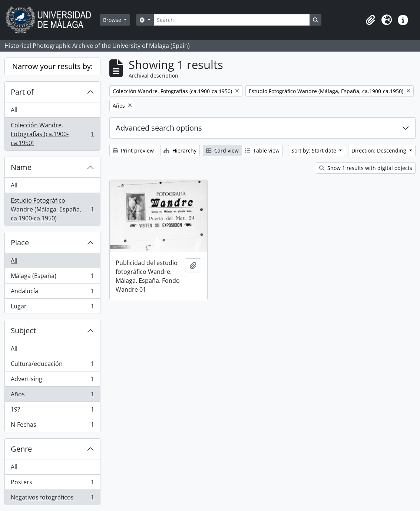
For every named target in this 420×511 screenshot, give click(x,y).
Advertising (52, 381)
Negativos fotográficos (52, 499)
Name (21, 167)
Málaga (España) (52, 277)
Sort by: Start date (315, 150)
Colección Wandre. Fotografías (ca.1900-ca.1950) (52, 134)
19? (52, 411)
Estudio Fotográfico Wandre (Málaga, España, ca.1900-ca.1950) (52, 209)
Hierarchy (180, 150)
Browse (113, 20)
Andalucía (52, 293)
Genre (21, 449)
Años (52, 396)
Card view (222, 150)
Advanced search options (159, 128)
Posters (52, 484)
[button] (370, 20)
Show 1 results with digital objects (366, 168)
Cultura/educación (52, 365)
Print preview (133, 150)
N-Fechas (52, 426)
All (14, 110)
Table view (262, 150)
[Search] (232, 20)
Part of (22, 92)
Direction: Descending (380, 150)
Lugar (52, 308)
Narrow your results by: (52, 66)
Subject (23, 330)
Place (20, 243)
